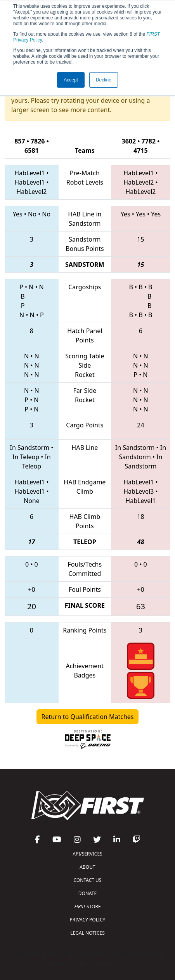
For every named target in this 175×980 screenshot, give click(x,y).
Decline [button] (104, 80)
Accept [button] (71, 80)
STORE (87, 907)
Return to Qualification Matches (88, 717)
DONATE (87, 893)
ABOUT (87, 867)
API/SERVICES (87, 854)
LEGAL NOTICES (87, 933)
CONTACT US (88, 880)
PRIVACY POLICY (88, 920)
